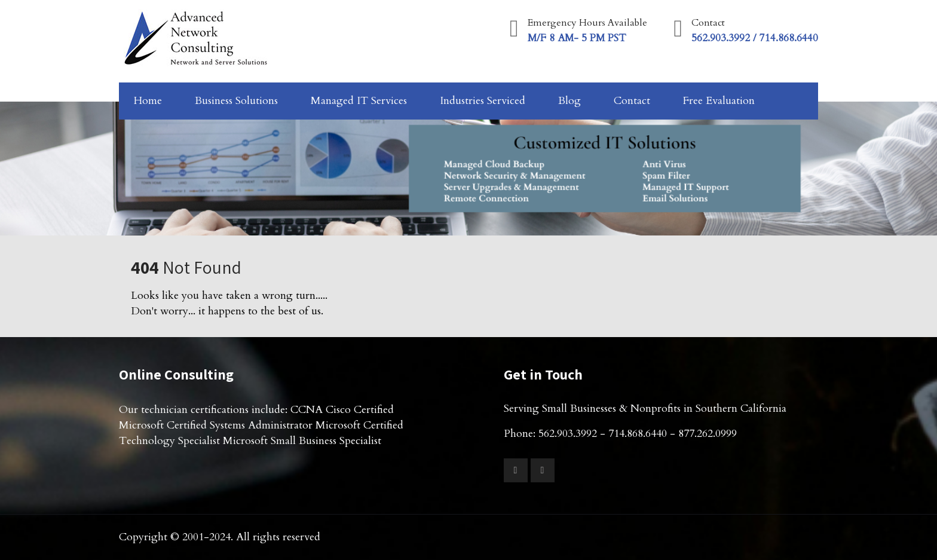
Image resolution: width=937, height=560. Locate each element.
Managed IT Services (359, 101)
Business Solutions (236, 101)
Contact (632, 101)
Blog (569, 101)
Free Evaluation (719, 101)
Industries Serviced (483, 101)
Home (148, 101)
